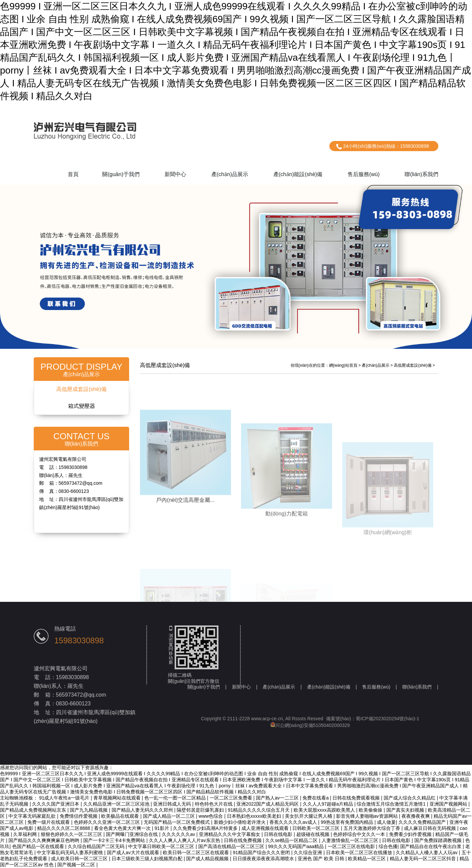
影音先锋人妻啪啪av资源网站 (368, 816)
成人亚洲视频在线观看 (266, 828)
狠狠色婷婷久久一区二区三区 (72, 834)
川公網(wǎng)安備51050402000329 (310, 725)
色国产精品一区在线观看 (39, 846)
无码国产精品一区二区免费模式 (177, 822)
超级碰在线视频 (314, 834)
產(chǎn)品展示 (230, 174)
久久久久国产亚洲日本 (56, 804)
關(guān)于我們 (121, 174)
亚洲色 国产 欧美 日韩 (322, 859)
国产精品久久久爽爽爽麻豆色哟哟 (45, 840)
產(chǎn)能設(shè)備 (298, 174)
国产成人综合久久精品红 (410, 798)
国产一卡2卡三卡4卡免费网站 (115, 840)
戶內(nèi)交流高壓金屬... (185, 529)
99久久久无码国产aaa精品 (297, 846)
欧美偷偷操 (371, 810)
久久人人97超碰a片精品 (329, 804)
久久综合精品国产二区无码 (97, 846)
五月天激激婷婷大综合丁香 (373, 828)
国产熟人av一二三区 (278, 798)
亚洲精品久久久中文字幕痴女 (230, 834)
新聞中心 (175, 174)
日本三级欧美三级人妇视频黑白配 (148, 859)
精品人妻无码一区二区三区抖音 (423, 859)
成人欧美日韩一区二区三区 (80, 859)
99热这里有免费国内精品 (347, 822)
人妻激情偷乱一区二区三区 (351, 840)
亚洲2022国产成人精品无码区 (268, 804)
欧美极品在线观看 (121, 816)
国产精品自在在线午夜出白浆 (432, 846)
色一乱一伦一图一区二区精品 (176, 798)
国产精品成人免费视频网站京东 (34, 810)
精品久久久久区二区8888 (64, 828)
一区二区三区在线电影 (352, 846)
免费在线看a (316, 798)
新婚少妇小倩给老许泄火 (240, 822)
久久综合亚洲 (308, 852)
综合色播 (388, 846)
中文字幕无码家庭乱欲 (33, 816)
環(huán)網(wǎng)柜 (388, 566)
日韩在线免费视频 (243, 840)
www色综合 (211, 816)
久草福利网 (26, 834)
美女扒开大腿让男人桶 (309, 816)
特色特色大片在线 (214, 804)
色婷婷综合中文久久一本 (360, 834)
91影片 (162, 828)
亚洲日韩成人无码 (173, 804)
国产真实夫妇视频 (406, 810)
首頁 (73, 174)
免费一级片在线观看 (49, 822)
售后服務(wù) (364, 174)
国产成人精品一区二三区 (170, 816)
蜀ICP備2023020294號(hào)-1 (387, 719)
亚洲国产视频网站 (449, 804)
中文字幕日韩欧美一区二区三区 (162, 846)
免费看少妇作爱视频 (411, 834)
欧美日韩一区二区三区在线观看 (197, 852)
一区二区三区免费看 (232, 798)
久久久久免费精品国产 (423, 822)
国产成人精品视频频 (208, 859)
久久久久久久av (179, 834)
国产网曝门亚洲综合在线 (132, 834)
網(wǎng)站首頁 (343, 365)
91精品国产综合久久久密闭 (262, 852)
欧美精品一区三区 (367, 859)
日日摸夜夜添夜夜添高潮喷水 (264, 859)
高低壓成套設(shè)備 (81, 389)
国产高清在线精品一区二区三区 (232, 846)
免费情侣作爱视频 (79, 816)
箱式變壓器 (82, 406)
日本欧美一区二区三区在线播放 (360, 852)
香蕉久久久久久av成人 (294, 822)
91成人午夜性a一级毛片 (65, 798)
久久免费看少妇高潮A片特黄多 (206, 828)
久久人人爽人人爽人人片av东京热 (185, 840)
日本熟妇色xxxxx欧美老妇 (255, 816)
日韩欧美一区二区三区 (317, 828)
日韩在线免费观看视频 (357, 798)
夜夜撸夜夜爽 (416, 816)
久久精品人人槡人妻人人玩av (427, 852)
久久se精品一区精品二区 (292, 840)
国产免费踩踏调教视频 (439, 840)
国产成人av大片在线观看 (134, 852)
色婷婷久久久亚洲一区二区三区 (108, 822)
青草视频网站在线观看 (118, 798)
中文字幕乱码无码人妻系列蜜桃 (70, 852)
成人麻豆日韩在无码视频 (431, 828)
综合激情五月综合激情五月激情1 (392, 804)
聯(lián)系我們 (421, 174)
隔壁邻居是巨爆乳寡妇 (201, 810)
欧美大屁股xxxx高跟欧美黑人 (325, 810)
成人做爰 (386, 822)
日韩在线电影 (279, 834)
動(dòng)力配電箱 (287, 550)
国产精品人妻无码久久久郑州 (143, 810)
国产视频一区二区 (77, 865)
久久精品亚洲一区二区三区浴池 (117, 804)
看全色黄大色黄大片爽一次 (123, 828)
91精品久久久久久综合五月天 (259, 810)
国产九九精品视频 (89, 810)
